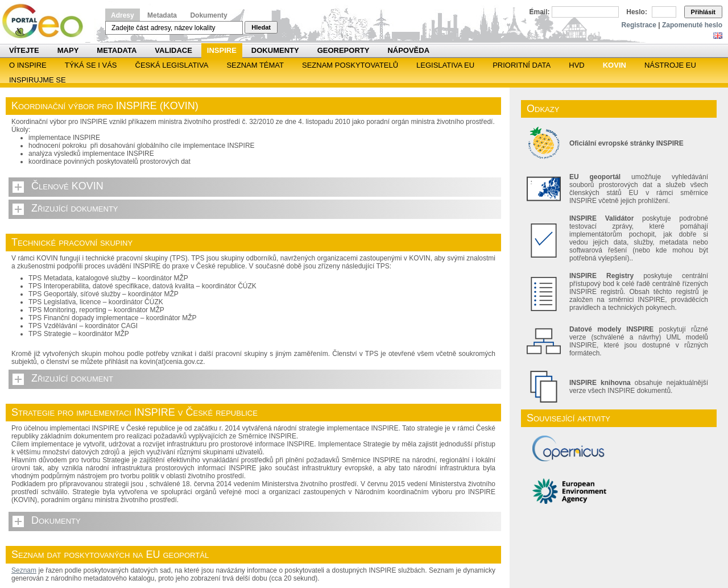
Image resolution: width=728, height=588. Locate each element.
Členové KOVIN (67, 186)
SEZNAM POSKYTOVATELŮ (350, 65)
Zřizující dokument (72, 378)
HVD (576, 65)
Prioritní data (522, 65)
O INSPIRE (28, 65)
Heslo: (637, 12)
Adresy (123, 15)
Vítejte (24, 50)
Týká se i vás (91, 65)
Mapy (68, 50)
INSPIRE (222, 50)
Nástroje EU (670, 65)
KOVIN (615, 65)
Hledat (261, 27)
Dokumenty (208, 15)
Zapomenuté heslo (692, 25)
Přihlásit (703, 12)
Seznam (24, 570)
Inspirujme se (38, 80)
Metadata (162, 15)
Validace (173, 50)
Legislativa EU (445, 65)
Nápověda (408, 50)
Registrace (639, 25)
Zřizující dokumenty (75, 208)
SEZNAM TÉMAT (255, 65)
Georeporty (344, 50)
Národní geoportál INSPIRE (47, 21)
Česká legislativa (172, 65)
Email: (540, 12)
